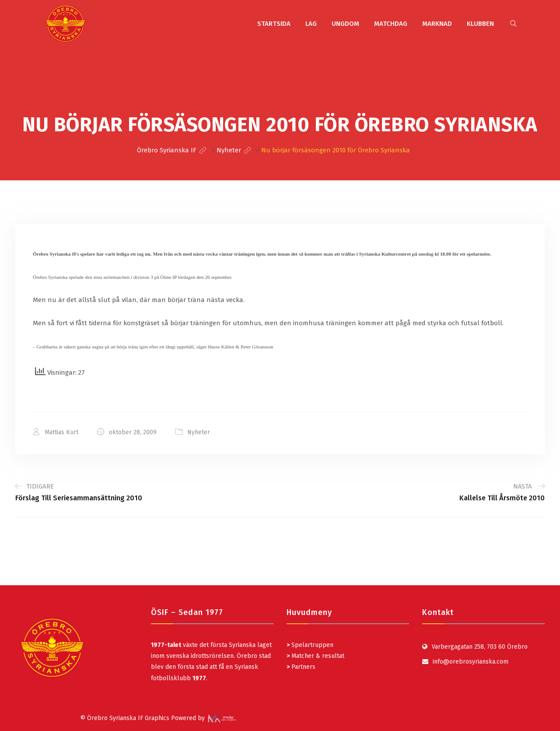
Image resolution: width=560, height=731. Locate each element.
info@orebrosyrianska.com (471, 662)
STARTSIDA (274, 24)
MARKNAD (437, 24)
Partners (301, 667)
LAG (311, 24)
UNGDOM (345, 24)
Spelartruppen (311, 645)
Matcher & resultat (315, 656)
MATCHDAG (391, 24)
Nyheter (199, 432)
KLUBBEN (480, 24)
